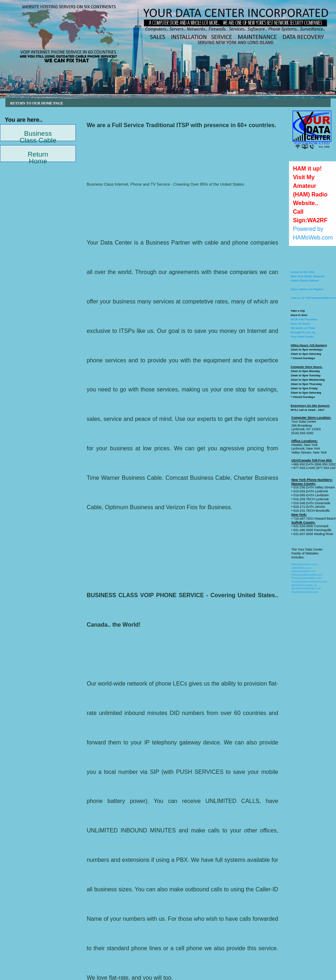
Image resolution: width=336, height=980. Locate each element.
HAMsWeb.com (301, 568)
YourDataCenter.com (305, 592)
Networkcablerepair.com (307, 575)
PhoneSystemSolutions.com (309, 582)
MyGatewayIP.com (303, 571)
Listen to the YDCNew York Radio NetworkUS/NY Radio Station (308, 276)
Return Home (38, 156)
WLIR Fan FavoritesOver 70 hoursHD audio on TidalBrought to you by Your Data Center (304, 328)
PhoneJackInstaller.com (307, 578)
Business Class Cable (38, 135)
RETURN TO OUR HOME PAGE (37, 103)
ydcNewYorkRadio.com (306, 588)
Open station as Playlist (307, 289)
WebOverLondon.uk (304, 585)
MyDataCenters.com (305, 564)
